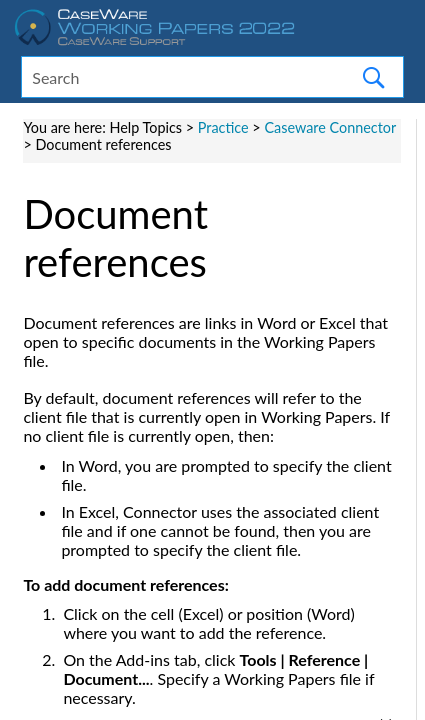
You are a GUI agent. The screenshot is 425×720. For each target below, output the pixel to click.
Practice (223, 127)
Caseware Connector (330, 127)
